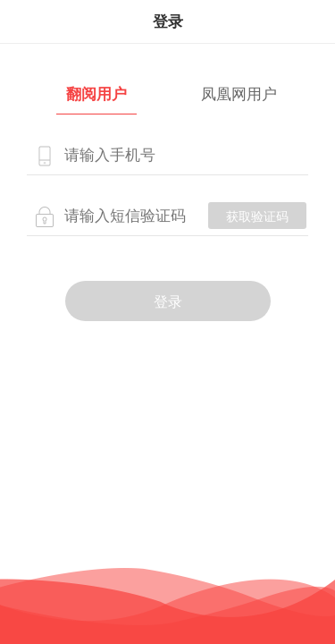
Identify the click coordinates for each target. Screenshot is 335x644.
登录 (168, 302)
